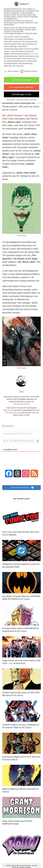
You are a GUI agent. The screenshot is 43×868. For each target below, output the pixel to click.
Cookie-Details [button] (11, 100)
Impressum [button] (33, 100)
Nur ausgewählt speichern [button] (21, 87)
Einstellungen (27, 63)
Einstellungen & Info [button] (21, 94)
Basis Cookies (11, 71)
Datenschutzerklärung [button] (23, 100)
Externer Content (29, 71)
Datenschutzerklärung (15, 61)
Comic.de (10, 410)
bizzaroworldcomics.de (21, 404)
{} (29, 441)
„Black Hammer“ (15, 115)
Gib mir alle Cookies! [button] (21, 80)
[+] (32, 441)
